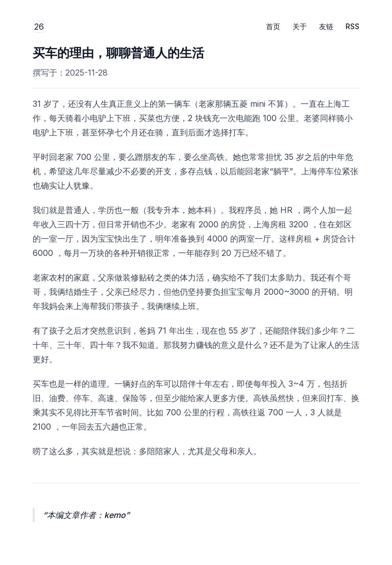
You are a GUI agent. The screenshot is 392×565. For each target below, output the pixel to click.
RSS (352, 26)
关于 (300, 26)
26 (40, 27)
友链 (326, 26)
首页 (273, 26)
